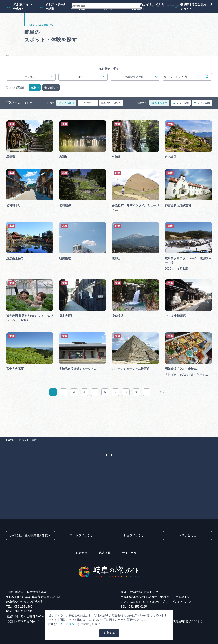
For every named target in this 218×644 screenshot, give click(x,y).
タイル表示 (159, 133)
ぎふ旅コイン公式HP (20, 24)
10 (147, 422)
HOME (10, 440)
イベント (147, 13)
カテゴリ (39, 107)
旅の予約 (184, 13)
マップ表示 (202, 133)
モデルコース (95, 13)
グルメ (165, 13)
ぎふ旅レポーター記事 (53, 24)
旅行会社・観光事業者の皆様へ (167, 6)
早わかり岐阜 (82, 24)
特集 (74, 13)
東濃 (35, 117)
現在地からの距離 (141, 107)
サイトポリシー (132, 553)
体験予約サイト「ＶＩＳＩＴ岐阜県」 (146, 24)
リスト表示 (181, 133)
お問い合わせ (188, 535)
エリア (92, 107)
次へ (164, 422)
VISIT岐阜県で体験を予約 (122, 79)
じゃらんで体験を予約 (70, 79)
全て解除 (51, 117)
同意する (109, 633)
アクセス (204, 13)
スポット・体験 (122, 13)
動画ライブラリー (135, 535)
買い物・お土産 (108, 24)
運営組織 (82, 553)
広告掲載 (105, 553)
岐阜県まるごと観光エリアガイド (193, 24)
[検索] (101, 6)
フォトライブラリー (83, 535)
